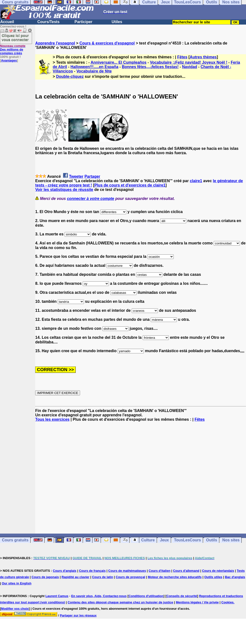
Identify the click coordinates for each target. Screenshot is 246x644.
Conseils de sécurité (182, 596)
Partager (92, 176)
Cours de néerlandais (218, 571)
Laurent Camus (57, 596)
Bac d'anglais (235, 577)
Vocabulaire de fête (94, 71)
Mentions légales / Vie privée (197, 602)
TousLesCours (187, 540)
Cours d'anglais (65, 571)
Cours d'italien (160, 571)
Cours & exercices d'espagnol (107, 43)
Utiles (117, 22)
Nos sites (231, 540)
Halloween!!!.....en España (94, 67)
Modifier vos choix (15, 609)
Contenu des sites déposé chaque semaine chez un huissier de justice (120, 602)
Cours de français (92, 571)
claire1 (196, 181)
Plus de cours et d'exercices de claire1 (130, 185)
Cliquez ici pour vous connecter (15, 37)
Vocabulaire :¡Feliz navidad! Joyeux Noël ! (189, 62)
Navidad (189, 67)
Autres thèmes (203, 57)
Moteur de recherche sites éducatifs (175, 577)
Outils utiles (213, 577)
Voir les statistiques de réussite (64, 190)
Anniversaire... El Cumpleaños (118, 62)
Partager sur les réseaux (78, 615)
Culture (148, 540)
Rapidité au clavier (76, 577)
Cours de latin (102, 577)
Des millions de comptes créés (13, 49)
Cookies (227, 602)
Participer (83, 22)
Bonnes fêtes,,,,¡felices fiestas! (150, 67)
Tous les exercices (52, 419)
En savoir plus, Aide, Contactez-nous (99, 596)
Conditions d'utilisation (146, 596)
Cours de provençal (130, 577)
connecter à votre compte (91, 199)
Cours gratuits (15, 540)
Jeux (164, 540)
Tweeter (76, 176)
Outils (212, 540)
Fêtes (182, 57)
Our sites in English (16, 583)
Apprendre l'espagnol (55, 43)
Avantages (9, 60)
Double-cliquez (70, 76)
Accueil (7, 22)
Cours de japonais (45, 577)
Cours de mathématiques (127, 571)
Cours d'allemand (186, 571)
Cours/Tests (48, 22)
